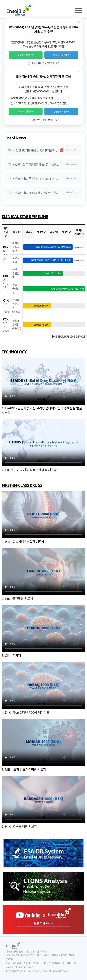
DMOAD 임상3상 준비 (52, 273)
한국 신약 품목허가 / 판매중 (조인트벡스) (67, 289)
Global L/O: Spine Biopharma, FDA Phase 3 (53, 247)
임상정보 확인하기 (61, 55)
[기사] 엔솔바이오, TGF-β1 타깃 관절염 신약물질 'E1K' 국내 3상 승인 (45, 193)
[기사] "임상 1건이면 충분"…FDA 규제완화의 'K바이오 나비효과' (43, 150)
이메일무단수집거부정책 (35, 952)
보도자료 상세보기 (26, 55)
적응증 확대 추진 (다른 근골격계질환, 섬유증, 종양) (51, 260)
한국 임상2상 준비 (41, 306)
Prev (6, 55)
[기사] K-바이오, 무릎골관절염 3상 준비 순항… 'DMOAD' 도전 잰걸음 (46, 165)
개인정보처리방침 (15, 952)
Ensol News (16, 138)
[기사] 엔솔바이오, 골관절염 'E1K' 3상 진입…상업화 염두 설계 (42, 179)
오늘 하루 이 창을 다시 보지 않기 (44, 63)
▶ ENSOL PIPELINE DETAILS (69, 336)
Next (81, 55)
